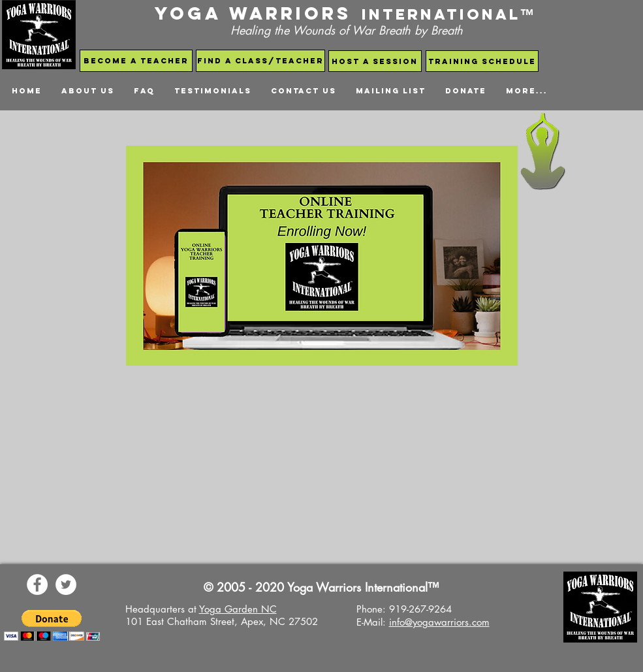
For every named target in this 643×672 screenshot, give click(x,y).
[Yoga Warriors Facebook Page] (37, 584)
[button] (52, 625)
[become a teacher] (136, 61)
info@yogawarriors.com (439, 622)
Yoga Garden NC (238, 609)
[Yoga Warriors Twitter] (66, 584)
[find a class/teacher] (260, 61)
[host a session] (375, 61)
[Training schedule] (482, 61)
